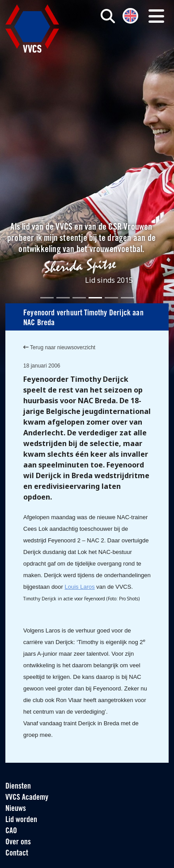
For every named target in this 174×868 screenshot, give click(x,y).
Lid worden (21, 820)
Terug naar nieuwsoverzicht (59, 347)
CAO (11, 831)
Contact (17, 854)
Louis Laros (80, 587)
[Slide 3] (79, 298)
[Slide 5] (111, 298)
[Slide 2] (63, 298)
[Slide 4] (95, 298)
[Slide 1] (47, 298)
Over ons (18, 842)
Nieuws (16, 809)
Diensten (18, 787)
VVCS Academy (27, 798)
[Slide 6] (127, 298)
